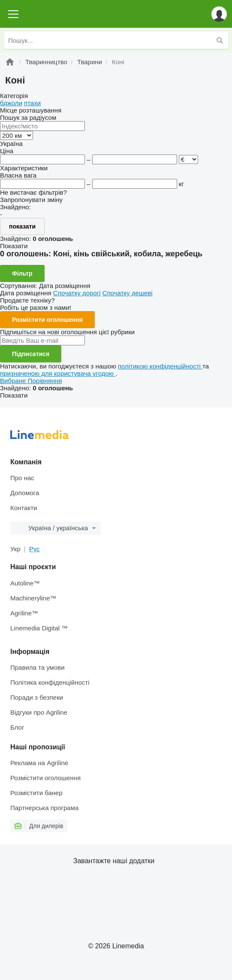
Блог (17, 727)
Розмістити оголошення (47, 320)
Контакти (24, 508)
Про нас (22, 478)
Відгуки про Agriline (39, 712)
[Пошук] (220, 40)
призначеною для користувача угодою (58, 373)
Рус (35, 549)
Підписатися (31, 354)
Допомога (25, 493)
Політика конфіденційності (50, 682)
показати (22, 226)
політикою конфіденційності (160, 366)
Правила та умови (38, 667)
